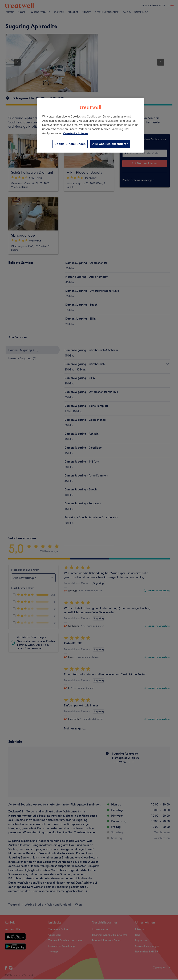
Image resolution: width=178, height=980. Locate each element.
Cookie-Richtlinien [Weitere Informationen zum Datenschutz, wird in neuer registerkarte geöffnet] (75, 133)
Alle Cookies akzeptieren (110, 144)
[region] (90, 125)
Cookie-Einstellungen (70, 144)
